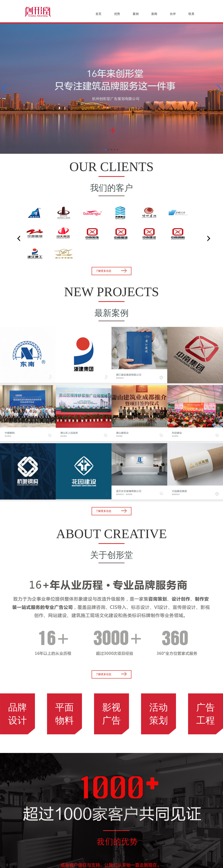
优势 (117, 14)
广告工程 (206, 714)
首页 (98, 14)
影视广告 (111, 714)
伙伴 (173, 14)
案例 (136, 14)
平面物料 (64, 714)
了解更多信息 (111, 271)
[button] (106, 150)
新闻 (154, 14)
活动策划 (159, 714)
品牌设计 (17, 714)
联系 (191, 14)
